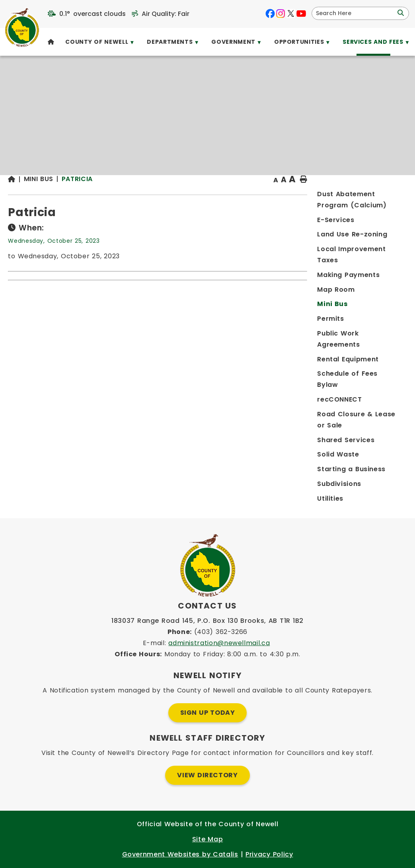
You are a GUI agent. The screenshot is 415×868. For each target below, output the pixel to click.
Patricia (193, 195)
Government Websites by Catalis (180, 854)
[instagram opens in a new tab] (281, 14)
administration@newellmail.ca (219, 643)
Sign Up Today (208, 713)
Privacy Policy (269, 854)
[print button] (388, 196)
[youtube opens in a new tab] (301, 14)
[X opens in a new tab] (291, 14)
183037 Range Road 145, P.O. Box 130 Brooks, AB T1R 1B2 (207, 621)
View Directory (207, 775)
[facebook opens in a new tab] (270, 14)
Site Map (207, 839)
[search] (355, 13)
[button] (400, 13)
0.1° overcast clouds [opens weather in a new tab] (93, 14)
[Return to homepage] (132, 196)
